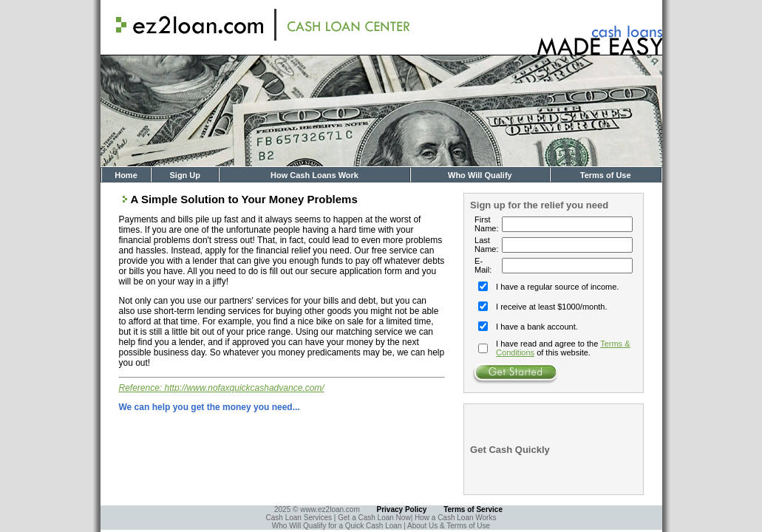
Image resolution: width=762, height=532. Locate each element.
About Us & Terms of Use (449, 526)
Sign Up (185, 175)
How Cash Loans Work (314, 175)
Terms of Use (606, 175)
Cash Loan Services (300, 518)
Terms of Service (473, 509)
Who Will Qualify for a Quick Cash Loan (338, 526)
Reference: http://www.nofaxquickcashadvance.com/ (222, 388)
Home (126, 175)
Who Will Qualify (480, 175)
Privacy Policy (402, 509)
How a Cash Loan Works (455, 518)
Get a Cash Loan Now (374, 518)
